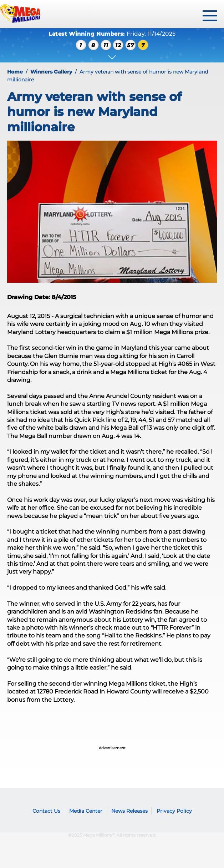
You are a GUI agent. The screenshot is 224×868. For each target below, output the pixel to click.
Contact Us (46, 811)
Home (15, 72)
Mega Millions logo (20, 800)
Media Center (86, 811)
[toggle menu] (210, 16)
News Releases (129, 811)
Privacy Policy (174, 811)
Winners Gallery (51, 72)
